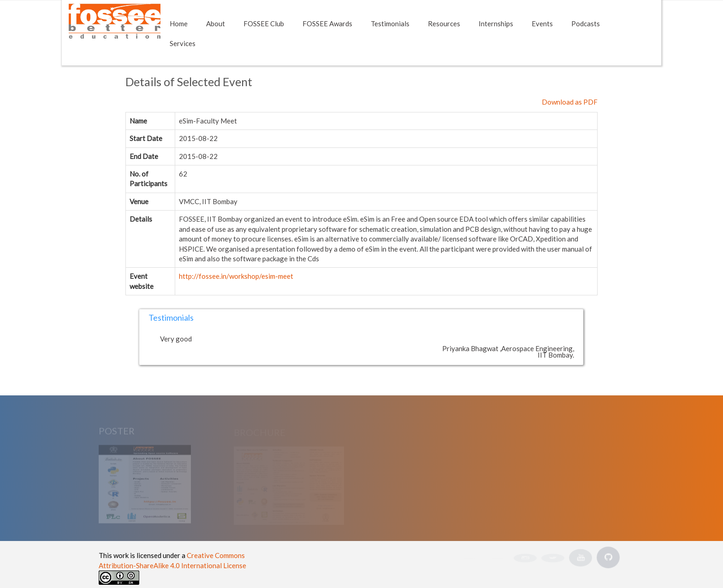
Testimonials (390, 24)
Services (183, 43)
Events (542, 24)
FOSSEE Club (264, 24)
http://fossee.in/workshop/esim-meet (236, 276)
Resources (444, 24)
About (216, 24)
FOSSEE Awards (327, 24)
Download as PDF (570, 102)
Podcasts (586, 24)
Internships (496, 24)
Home (179, 24)
